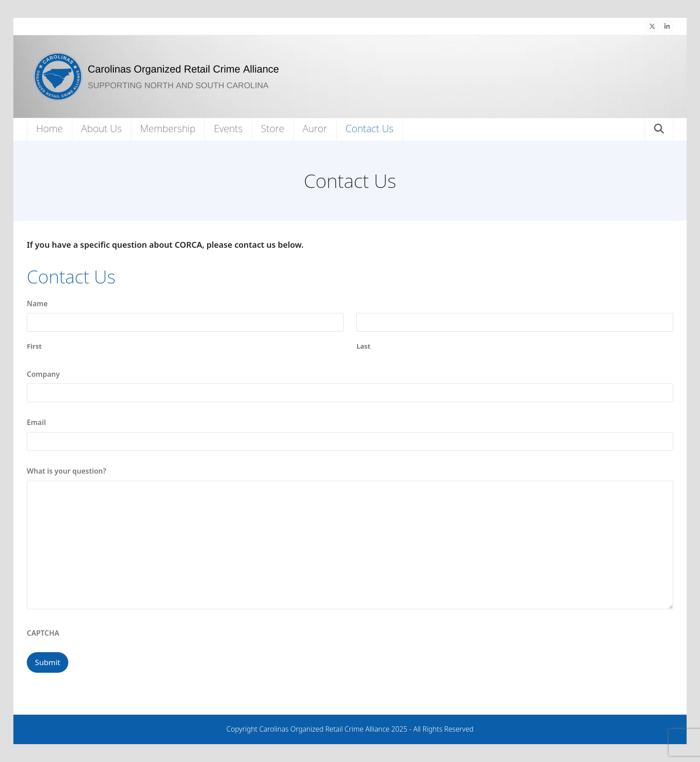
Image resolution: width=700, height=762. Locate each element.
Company (43, 374)
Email (36, 422)
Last (363, 346)
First (34, 346)
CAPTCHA (43, 633)
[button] (659, 129)
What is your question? (67, 471)
